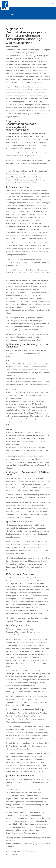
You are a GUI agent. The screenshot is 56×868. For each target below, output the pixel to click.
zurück (13, 14)
